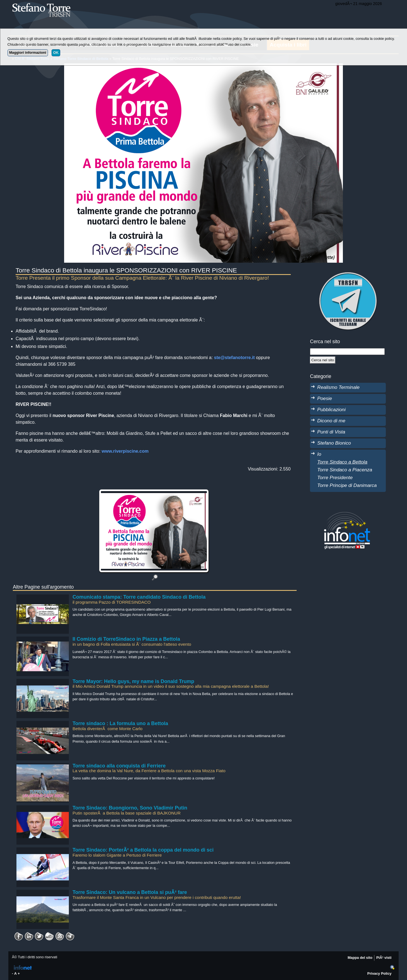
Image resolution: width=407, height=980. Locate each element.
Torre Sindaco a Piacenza (345, 470)
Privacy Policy (380, 973)
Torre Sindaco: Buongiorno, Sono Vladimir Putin (130, 808)
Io (319, 454)
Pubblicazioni (331, 409)
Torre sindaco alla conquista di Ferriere (119, 766)
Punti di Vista (331, 432)
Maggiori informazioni (28, 53)
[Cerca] (323, 360)
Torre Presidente (335, 477)
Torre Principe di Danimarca (347, 485)
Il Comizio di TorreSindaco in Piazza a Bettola (126, 639)
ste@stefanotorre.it (234, 358)
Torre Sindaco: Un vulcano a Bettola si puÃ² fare (130, 892)
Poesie (325, 398)
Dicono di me (331, 421)
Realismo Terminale (338, 387)
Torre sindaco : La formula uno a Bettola (120, 723)
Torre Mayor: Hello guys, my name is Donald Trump (133, 681)
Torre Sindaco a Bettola (342, 462)
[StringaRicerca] (347, 352)
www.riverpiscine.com (125, 451)
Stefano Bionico (334, 443)
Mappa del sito (360, 958)
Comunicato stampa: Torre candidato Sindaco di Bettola (139, 597)
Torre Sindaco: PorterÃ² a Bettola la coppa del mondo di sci (143, 850)
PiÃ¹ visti (384, 958)
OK (56, 53)
